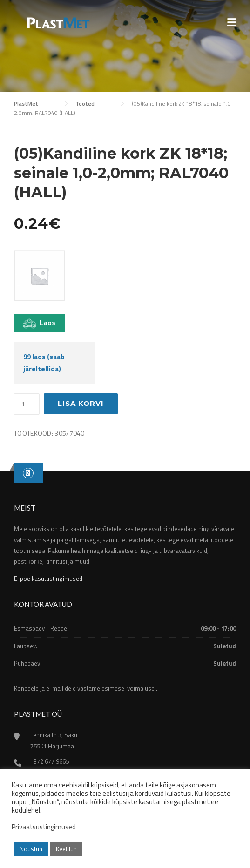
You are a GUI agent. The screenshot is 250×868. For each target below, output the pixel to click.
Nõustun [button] (31, 849)
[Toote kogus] (27, 404)
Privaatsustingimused (44, 827)
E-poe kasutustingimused (48, 579)
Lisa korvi (81, 403)
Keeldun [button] (66, 849)
